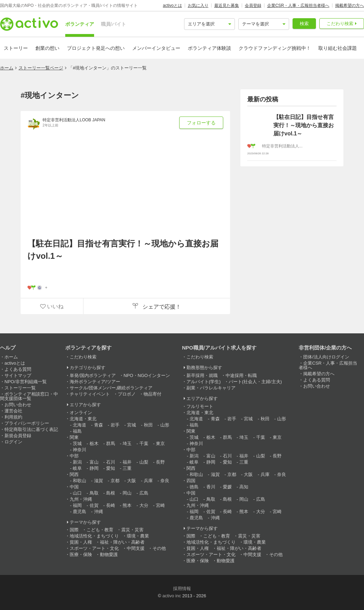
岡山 (127, 493)
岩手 (115, 425)
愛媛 (227, 487)
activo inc (172, 596)
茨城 (77, 443)
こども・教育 (100, 530)
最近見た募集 (227, 5)
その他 (159, 548)
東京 (160, 443)
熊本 (127, 505)
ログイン (13, 442)
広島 (144, 493)
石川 (111, 462)
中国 (74, 487)
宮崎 (160, 505)
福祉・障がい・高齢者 (122, 542)
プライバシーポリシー (27, 423)
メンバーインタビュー (156, 48)
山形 (165, 425)
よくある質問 (18, 369)
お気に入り (198, 5)
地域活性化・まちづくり (94, 536)
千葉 (144, 443)
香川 (211, 487)
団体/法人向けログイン (326, 357)
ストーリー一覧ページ (41, 68)
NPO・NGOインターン (147, 375)
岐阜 (77, 468)
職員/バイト (114, 24)
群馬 (111, 443)
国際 (74, 530)
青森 (99, 425)
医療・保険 (81, 554)
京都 (115, 481)
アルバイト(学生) (204, 382)
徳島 (194, 487)
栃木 (94, 443)
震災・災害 (132, 530)
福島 (77, 431)
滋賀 (99, 481)
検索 (304, 24)
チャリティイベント (90, 394)
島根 (111, 493)
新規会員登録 (18, 436)
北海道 (79, 425)
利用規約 (13, 417)
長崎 (111, 505)
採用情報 (182, 589)
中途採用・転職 (241, 375)
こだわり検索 (340, 24)
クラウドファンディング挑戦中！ (275, 48)
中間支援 (136, 548)
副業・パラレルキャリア (211, 388)
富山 (94, 462)
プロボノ (127, 394)
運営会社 (13, 411)
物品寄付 (152, 394)
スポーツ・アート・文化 (94, 548)
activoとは (172, 5)
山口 (77, 493)
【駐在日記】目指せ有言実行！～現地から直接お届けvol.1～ (123, 250)
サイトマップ (18, 375)
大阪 (132, 481)
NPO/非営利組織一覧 (26, 382)
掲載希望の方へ (350, 5)
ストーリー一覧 (20, 388)
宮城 (132, 425)
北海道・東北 (83, 419)
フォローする (201, 123)
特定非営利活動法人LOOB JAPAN (74, 120)
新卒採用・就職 (202, 375)
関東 (74, 437)
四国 (191, 481)
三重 (127, 468)
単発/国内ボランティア (93, 375)
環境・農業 (138, 536)
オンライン (81, 413)
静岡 (94, 468)
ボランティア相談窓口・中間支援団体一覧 (29, 396)
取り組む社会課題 (338, 48)
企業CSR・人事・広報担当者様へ (298, 5)
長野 (160, 462)
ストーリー (16, 48)
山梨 (144, 462)
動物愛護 (109, 554)
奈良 (165, 481)
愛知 (111, 468)
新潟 (77, 462)
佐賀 (94, 505)
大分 (144, 505)
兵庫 (148, 481)
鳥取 (94, 493)
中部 (74, 456)
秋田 (148, 425)
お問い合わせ (18, 405)
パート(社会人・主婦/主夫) (255, 382)
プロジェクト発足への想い (96, 48)
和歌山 (79, 481)
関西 (74, 474)
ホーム (7, 68)
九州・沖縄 (81, 499)
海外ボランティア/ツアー (95, 382)
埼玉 (127, 443)
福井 (127, 462)
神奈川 (79, 450)
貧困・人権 (81, 542)
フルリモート (200, 406)
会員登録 (253, 5)
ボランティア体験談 (209, 48)
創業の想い (47, 48)
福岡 (77, 505)
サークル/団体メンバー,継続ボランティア (111, 388)
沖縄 (99, 512)
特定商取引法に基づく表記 (31, 429)
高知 (244, 487)
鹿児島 (79, 512)
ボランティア (80, 24)
